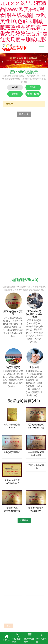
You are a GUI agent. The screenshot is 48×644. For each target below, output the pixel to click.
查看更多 (24, 114)
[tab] (15, 87)
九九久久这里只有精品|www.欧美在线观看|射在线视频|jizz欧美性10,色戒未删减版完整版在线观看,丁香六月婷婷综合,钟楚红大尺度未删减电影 (24, 21)
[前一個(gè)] (3, 61)
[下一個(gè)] (45, 61)
